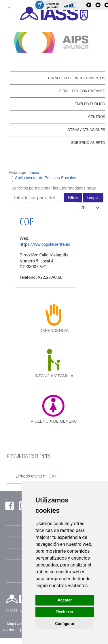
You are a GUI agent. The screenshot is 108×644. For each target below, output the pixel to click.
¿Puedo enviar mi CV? (36, 476)
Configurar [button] (65, 624)
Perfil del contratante (82, 91)
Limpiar (93, 198)
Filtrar (73, 198)
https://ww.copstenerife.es (45, 244)
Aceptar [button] (65, 600)
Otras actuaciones (86, 130)
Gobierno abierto (88, 143)
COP (27, 222)
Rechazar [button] (65, 612)
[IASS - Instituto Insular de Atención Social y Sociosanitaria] (54, 13)
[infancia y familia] (54, 360)
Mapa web (15, 624)
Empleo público (90, 104)
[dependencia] (54, 315)
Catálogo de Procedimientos (77, 78)
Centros (97, 117)
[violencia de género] (54, 405)
